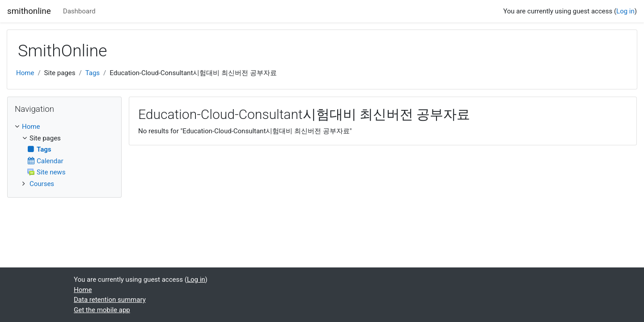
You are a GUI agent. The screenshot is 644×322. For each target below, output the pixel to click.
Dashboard (79, 11)
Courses (42, 184)
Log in (625, 11)
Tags (93, 73)
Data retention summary (110, 300)
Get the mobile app (102, 310)
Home (25, 73)
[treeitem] (64, 127)
